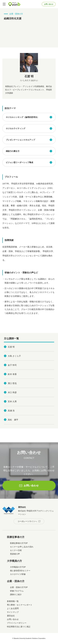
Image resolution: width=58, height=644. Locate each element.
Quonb (14, 4)
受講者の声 (15, 554)
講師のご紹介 (16, 594)
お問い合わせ (49, 4)
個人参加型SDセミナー (20, 571)
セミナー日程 (16, 550)
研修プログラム (17, 591)
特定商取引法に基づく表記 (19, 627)
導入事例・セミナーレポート (20, 605)
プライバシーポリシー (17, 623)
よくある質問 (13, 608)
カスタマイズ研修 (18, 574)
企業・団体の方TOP (19, 587)
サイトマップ (13, 612)
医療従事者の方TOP (19, 543)
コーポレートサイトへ (27, 521)
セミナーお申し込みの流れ (22, 547)
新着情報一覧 (13, 601)
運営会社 (11, 616)
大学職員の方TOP (18, 567)
